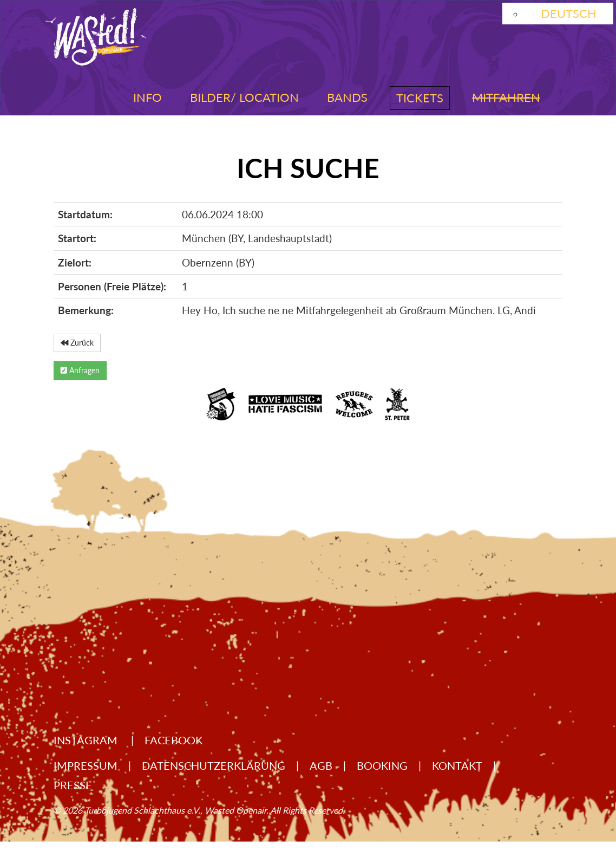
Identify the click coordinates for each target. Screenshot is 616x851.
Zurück (77, 343)
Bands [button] (347, 97)
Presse (73, 785)
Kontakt (457, 765)
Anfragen (80, 370)
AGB (321, 765)
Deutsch (569, 13)
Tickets (420, 98)
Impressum (86, 765)
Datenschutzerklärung (214, 765)
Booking (382, 765)
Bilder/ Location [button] (244, 97)
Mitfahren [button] (506, 97)
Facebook (173, 740)
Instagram (87, 740)
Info (148, 97)
